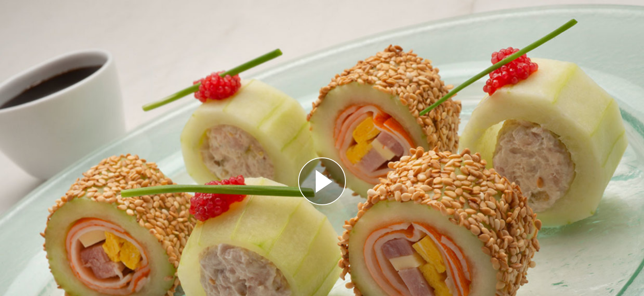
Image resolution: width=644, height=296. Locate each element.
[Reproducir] (322, 181)
